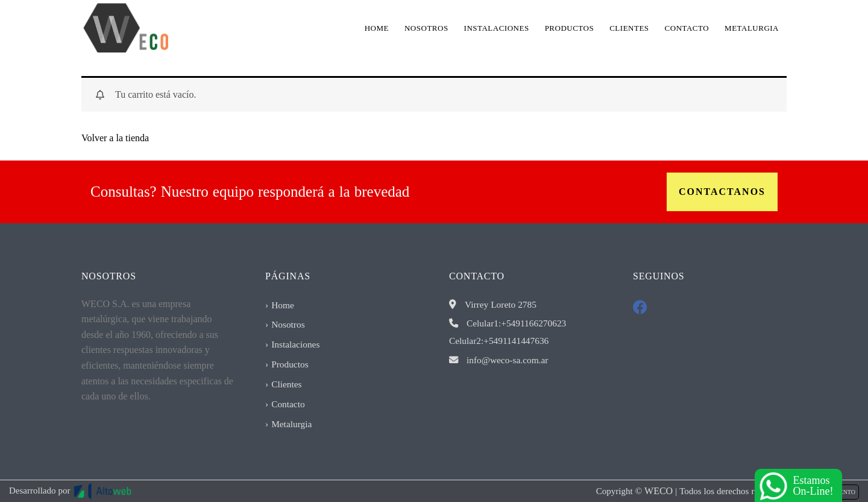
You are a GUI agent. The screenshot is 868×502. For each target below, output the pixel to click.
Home (377, 28)
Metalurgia (752, 28)
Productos (570, 28)
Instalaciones (497, 28)
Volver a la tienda (115, 138)
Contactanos (722, 192)
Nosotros (426, 28)
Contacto (687, 28)
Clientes (629, 28)
